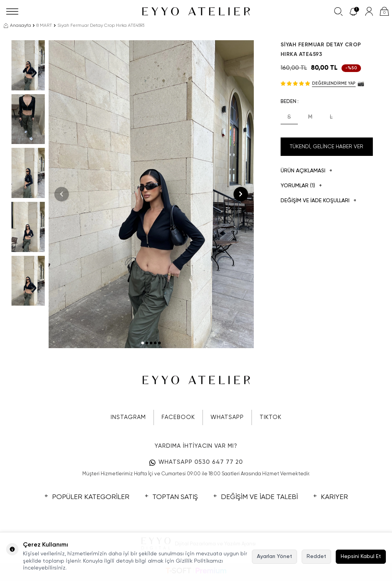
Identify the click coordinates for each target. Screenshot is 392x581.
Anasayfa (17, 26)
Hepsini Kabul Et (361, 556)
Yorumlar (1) (301, 186)
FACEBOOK (178, 417)
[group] (151, 194)
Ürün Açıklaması (306, 171)
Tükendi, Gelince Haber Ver (327, 147)
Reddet (316, 556)
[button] (143, 343)
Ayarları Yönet (274, 556)
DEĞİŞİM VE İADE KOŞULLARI (318, 201)
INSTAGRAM (128, 417)
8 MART (44, 26)
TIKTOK (270, 417)
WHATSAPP (227, 417)
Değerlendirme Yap (334, 83)
